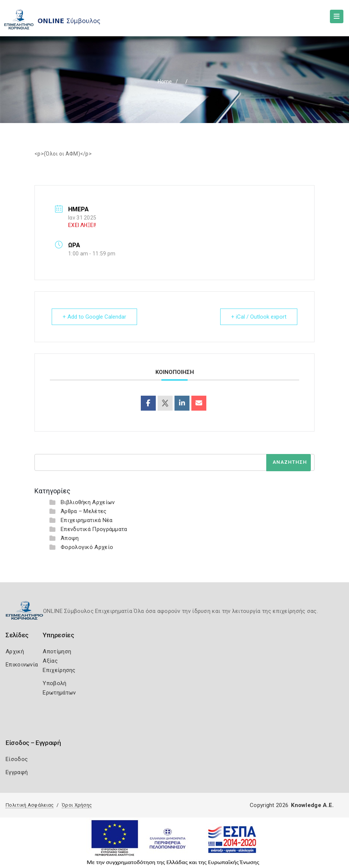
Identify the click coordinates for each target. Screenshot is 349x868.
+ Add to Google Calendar (94, 317)
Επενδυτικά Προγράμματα (94, 529)
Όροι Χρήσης (77, 805)
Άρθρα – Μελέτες (84, 511)
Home (165, 82)
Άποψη (70, 538)
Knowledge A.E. (312, 805)
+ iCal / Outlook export (259, 317)
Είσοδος (17, 759)
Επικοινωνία (22, 665)
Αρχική (15, 651)
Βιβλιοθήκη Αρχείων (88, 502)
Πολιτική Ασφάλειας (30, 805)
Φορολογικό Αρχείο (87, 547)
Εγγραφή (17, 772)
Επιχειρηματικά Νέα (87, 520)
